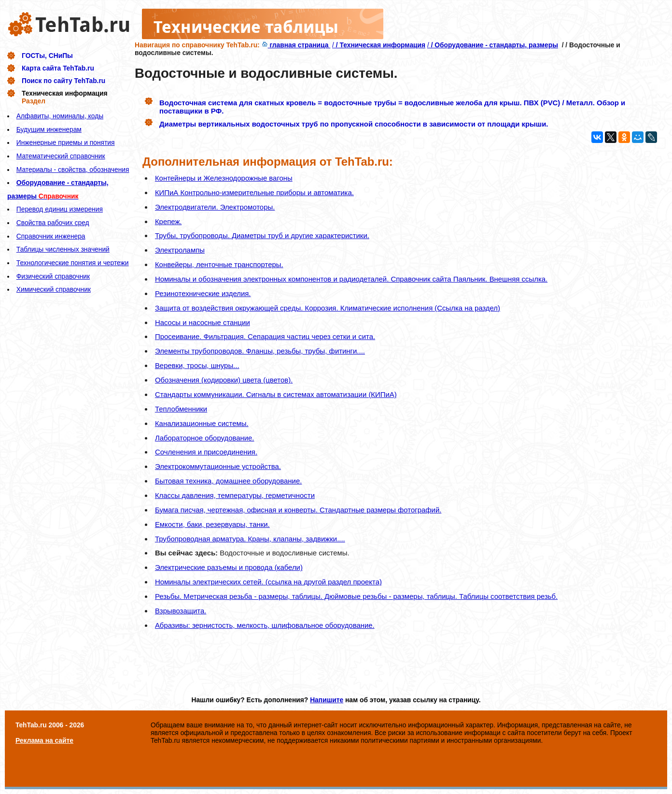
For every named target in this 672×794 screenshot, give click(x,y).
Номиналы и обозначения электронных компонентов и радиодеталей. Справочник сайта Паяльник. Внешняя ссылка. (351, 279)
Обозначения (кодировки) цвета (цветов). (224, 380)
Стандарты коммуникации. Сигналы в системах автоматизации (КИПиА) (276, 394)
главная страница (296, 45)
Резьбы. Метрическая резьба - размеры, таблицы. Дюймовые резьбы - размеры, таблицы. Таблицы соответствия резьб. (356, 596)
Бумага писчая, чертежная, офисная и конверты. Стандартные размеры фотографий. (298, 510)
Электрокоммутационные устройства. (218, 466)
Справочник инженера (51, 236)
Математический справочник (61, 156)
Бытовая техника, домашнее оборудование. (228, 481)
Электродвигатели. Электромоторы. (215, 207)
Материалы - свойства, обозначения (73, 170)
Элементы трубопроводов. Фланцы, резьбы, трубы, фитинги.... (260, 351)
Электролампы (180, 250)
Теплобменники (181, 409)
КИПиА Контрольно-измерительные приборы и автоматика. (254, 192)
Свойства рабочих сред (53, 223)
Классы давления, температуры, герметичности (235, 495)
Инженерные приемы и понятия (66, 142)
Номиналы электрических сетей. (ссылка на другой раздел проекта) (268, 582)
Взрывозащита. (181, 611)
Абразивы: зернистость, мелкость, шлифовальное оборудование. (265, 625)
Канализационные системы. (202, 423)
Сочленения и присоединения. (206, 452)
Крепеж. (168, 221)
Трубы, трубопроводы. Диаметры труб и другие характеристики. (262, 235)
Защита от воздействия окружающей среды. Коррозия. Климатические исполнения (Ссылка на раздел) (328, 308)
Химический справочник (54, 289)
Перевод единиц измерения (60, 209)
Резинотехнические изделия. (203, 293)
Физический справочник (53, 276)
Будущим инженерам (49, 129)
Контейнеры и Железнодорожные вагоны (224, 178)
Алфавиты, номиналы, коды (60, 116)
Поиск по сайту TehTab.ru (63, 81)
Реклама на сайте (44, 740)
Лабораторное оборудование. (205, 438)
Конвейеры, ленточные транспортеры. (219, 264)
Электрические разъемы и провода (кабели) (229, 567)
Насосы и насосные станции (203, 322)
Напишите (327, 700)
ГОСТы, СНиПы (47, 56)
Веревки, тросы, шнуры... (197, 365)
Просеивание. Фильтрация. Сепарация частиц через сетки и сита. (265, 336)
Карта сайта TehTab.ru (58, 68)
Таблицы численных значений (63, 249)
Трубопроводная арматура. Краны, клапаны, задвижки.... (250, 539)
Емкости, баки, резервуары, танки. (212, 524)
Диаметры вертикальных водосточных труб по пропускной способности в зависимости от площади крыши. (354, 124)
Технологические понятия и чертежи (73, 263)
